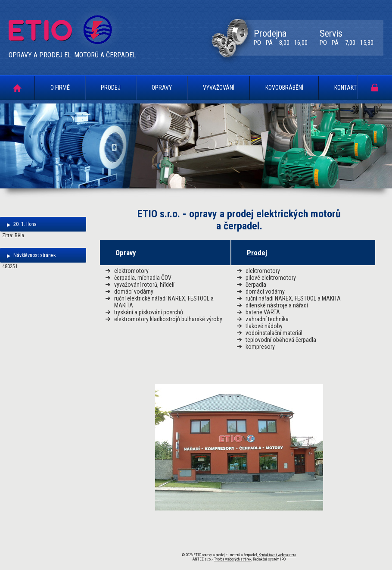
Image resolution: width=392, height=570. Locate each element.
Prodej (111, 88)
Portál (375, 87)
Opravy (162, 88)
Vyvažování (219, 88)
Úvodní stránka (17, 88)
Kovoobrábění (284, 88)
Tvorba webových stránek (233, 559)
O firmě (60, 88)
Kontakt (345, 88)
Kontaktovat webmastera (277, 555)
